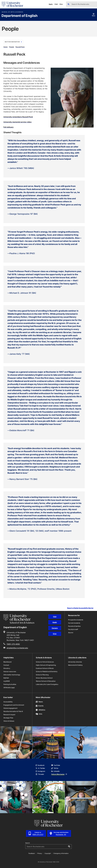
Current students (74, 623)
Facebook (40, 765)
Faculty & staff (73, 629)
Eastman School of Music (45, 668)
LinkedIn (55, 771)
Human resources (10, 671)
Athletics (40, 710)
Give (61, 4)
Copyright (48, 853)
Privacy (40, 853)
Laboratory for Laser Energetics (47, 684)
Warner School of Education (46, 681)
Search (28, 843)
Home (5, 47)
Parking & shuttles (10, 684)
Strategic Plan (8, 718)
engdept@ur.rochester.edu (17, 648)
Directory (7, 668)
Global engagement (10, 708)
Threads (40, 774)
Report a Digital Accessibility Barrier (80, 608)
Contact (6, 665)
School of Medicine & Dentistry (47, 671)
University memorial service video (17, 122)
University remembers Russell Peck (18, 117)
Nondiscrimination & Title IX (13, 711)
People (12, 47)
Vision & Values (9, 721)
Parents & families (74, 626)
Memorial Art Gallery (75, 665)
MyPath (6, 678)
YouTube (56, 765)
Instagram (40, 771)
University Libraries (75, 662)
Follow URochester (59, 774)
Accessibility (8, 702)
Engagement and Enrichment (14, 705)
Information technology (12, 675)
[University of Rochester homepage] (12, 4)
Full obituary (8, 127)
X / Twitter (40, 768)
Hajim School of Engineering (46, 665)
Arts (39, 714)
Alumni (71, 633)
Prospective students (76, 620)
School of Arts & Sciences (12, 12)
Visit (56, 4)
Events (40, 706)
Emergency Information (61, 853)
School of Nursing (42, 675)
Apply (51, 4)
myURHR (6, 681)
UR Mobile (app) (9, 688)
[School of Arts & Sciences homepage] (19, 619)
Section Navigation (13, 42)
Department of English (20, 16)
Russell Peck (20, 47)
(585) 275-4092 (13, 644)
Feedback (32, 853)
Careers (55, 628)
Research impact (9, 715)
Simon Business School (44, 678)
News (39, 702)
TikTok (55, 768)
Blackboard (7, 662)
